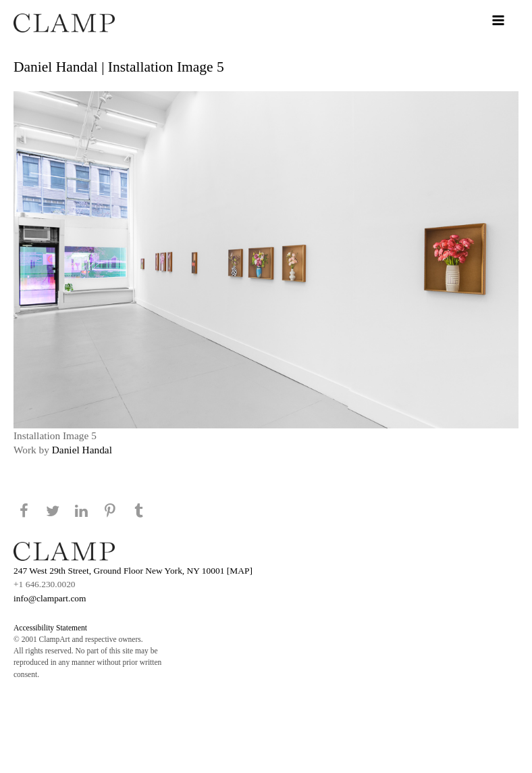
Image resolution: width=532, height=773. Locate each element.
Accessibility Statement (50, 628)
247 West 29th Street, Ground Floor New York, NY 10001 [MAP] (133, 571)
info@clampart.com (50, 598)
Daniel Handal (82, 450)
